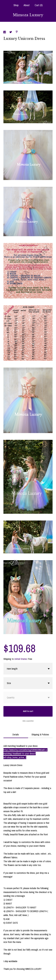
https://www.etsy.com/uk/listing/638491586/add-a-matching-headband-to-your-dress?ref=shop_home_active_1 (25, 754)
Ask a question (28, 721)
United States (21, 659)
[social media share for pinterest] (17, 32)
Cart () (39, 5)
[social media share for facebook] (5, 32)
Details (16, 734)
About (27, 5)
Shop (16, 5)
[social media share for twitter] (11, 32)
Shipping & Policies (40, 734)
